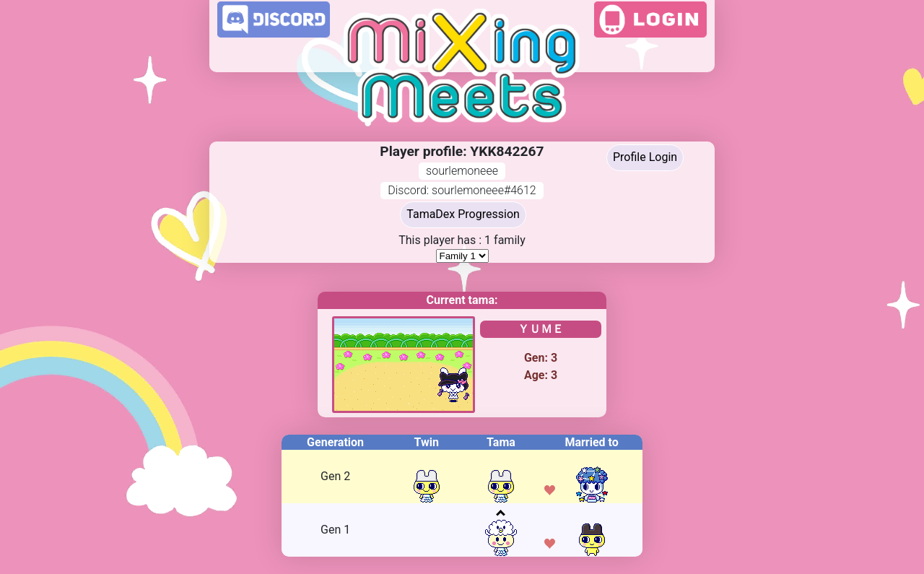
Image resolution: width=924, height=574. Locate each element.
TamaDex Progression (463, 214)
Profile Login (645, 157)
